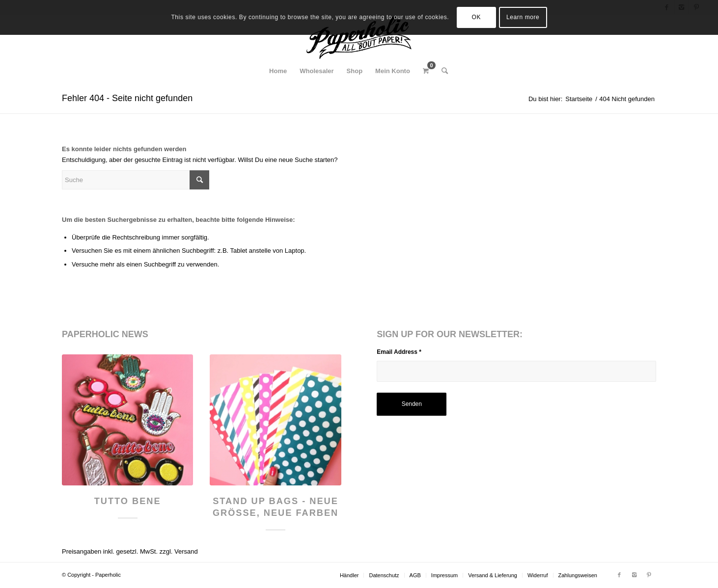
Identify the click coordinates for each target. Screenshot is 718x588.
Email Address (399, 352)
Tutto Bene (128, 501)
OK (477, 17)
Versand (186, 551)
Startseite (579, 99)
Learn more (523, 17)
